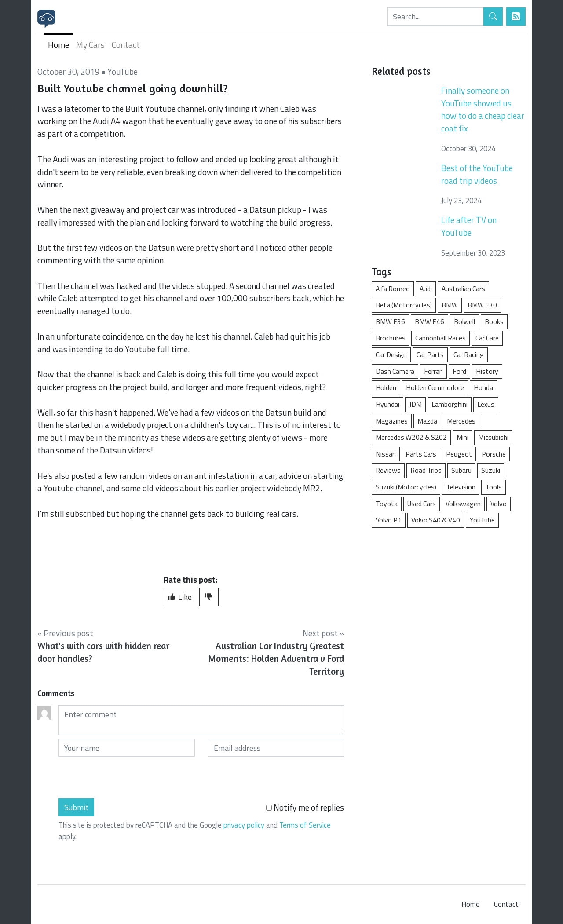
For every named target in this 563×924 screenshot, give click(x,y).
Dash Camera (395, 371)
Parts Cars (421, 454)
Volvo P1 (389, 520)
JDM (415, 404)
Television (461, 487)
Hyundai (388, 404)
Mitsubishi (493, 437)
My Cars (90, 45)
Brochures (391, 338)
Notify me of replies (305, 807)
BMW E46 (430, 321)
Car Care (487, 338)
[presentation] (125, 778)
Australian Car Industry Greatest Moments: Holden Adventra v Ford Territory (276, 659)
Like (180, 597)
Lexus (486, 404)
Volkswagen (463, 504)
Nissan (386, 454)
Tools (494, 487)
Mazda (427, 421)
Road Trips (426, 470)
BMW (450, 305)
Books (494, 321)
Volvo (499, 504)
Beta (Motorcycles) (404, 305)
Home (58, 45)
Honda (483, 387)
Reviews (388, 470)
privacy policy (244, 825)
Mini (462, 437)
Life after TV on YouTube (469, 226)
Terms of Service (305, 825)
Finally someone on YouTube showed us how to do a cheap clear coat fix (483, 109)
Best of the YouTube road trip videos (477, 174)
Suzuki (491, 470)
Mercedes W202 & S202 (411, 437)
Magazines (392, 421)
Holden (386, 387)
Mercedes (461, 421)
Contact (126, 45)
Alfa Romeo (393, 289)
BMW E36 (390, 321)
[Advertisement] (449, 602)
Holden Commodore (435, 387)
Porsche (494, 454)
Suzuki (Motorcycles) (406, 487)
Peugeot (459, 454)
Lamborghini (450, 404)
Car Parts (430, 354)
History (487, 371)
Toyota (387, 504)
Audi (426, 289)
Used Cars (422, 504)
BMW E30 (482, 305)
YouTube (122, 71)
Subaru (461, 470)
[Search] (435, 16)
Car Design (391, 354)
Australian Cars (463, 289)
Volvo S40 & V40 (436, 520)
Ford (459, 371)
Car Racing (469, 354)
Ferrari (433, 371)
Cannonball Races (441, 338)
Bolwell (464, 321)
